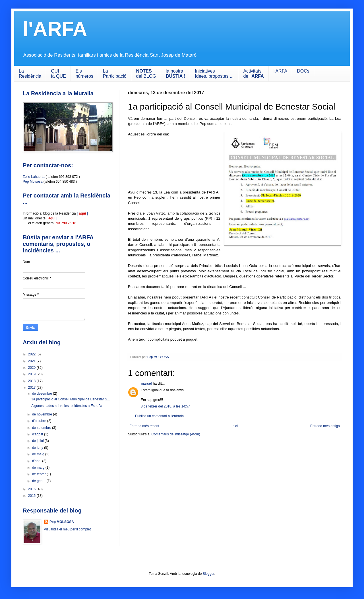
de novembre (43, 414)
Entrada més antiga (325, 426)
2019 (32, 374)
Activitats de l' (253, 74)
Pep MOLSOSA (62, 522)
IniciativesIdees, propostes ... (214, 74)
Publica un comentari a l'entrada (159, 416)
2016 (32, 489)
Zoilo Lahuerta (34, 177)
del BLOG (146, 74)
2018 (32, 381)
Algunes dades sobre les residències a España (67, 406)
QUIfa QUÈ (58, 74)
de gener (39, 481)
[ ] (52, 218)
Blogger (209, 574)
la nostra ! (175, 74)
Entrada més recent (144, 426)
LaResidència (30, 74)
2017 (32, 388)
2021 (32, 361)
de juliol (38, 441)
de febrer (39, 474)
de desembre (43, 394)
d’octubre (40, 421)
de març (39, 468)
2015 (32, 496)
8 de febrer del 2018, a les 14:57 (165, 406)
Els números (84, 74)
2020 (32, 368)
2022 (32, 354)
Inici (235, 426)
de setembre (42, 428)
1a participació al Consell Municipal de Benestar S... (71, 399)
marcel (146, 384)
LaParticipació (115, 74)
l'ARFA (55, 29)
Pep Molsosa (33, 182)
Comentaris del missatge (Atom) (176, 434)
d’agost (38, 434)
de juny (38, 448)
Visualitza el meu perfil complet (67, 529)
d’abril (37, 461)
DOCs (303, 71)
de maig (39, 454)
